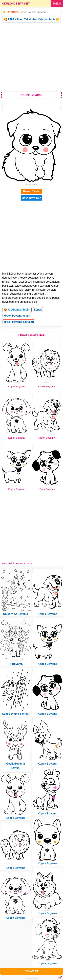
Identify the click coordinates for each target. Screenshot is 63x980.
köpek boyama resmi (17, 316)
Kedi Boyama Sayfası (16, 714)
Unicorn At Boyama (16, 614)
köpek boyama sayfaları (19, 322)
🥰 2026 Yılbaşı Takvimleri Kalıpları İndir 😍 (32, 19)
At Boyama (16, 664)
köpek (38, 310)
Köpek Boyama (17, 386)
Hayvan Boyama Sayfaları (33, 12)
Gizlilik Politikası (32, 978)
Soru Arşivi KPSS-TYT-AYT (17, 563)
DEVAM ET (32, 971)
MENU (57, 4)
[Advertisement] (32, 57)
